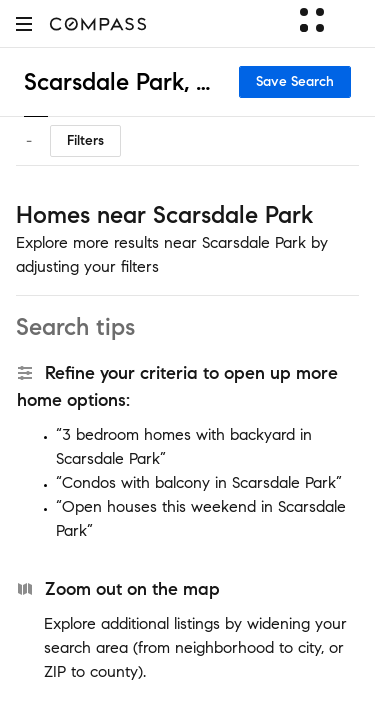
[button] (24, 23)
